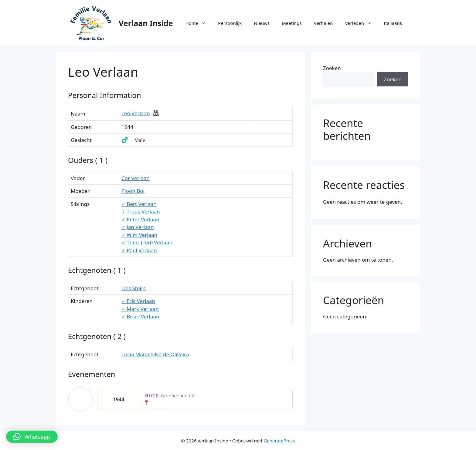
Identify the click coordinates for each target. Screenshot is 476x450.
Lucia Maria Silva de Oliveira (155, 354)
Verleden (361, 23)
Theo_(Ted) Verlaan (147, 242)
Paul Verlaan (139, 250)
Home (199, 23)
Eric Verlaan (138, 301)
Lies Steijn (134, 288)
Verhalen (323, 23)
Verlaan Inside (146, 23)
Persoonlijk (230, 23)
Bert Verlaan (139, 204)
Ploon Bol (133, 191)
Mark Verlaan (140, 309)
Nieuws (262, 23)
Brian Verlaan (140, 316)
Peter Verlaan (140, 219)
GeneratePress (279, 441)
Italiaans (393, 23)
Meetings (292, 23)
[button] (32, 437)
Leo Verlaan (136, 113)
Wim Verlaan (139, 235)
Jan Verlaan (138, 227)
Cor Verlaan (136, 178)
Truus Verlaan (141, 212)
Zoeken (332, 68)
